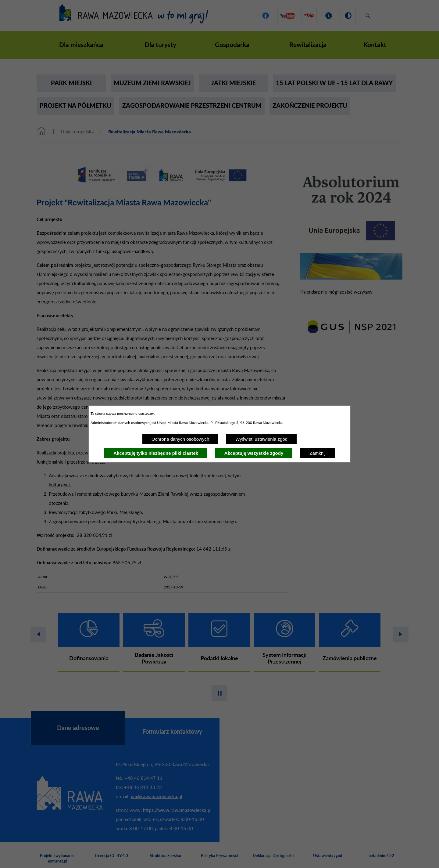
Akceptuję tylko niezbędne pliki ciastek (156, 453)
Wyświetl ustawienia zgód (261, 439)
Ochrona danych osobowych (180, 439)
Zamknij (318, 453)
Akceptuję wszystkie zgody (254, 453)
